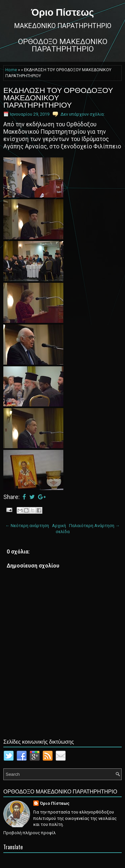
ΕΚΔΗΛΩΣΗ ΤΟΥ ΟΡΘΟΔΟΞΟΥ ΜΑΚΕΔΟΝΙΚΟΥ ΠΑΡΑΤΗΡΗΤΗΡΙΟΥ (58, 97)
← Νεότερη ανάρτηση (27, 526)
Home (11, 70)
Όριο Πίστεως (62, 11)
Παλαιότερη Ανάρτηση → (94, 526)
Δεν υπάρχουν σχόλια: (82, 114)
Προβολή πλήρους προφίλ (29, 833)
